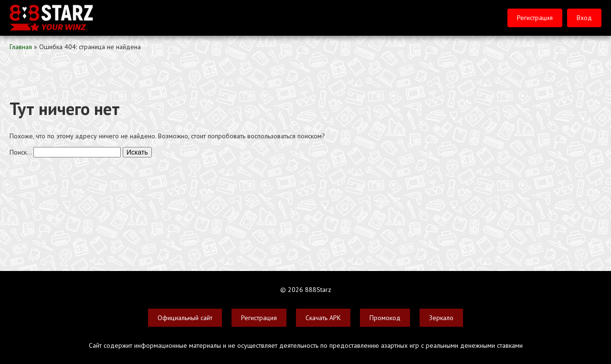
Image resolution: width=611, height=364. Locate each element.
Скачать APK (323, 318)
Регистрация (535, 18)
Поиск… (21, 152)
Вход (584, 18)
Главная (21, 47)
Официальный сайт (185, 318)
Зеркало (441, 318)
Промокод (385, 318)
